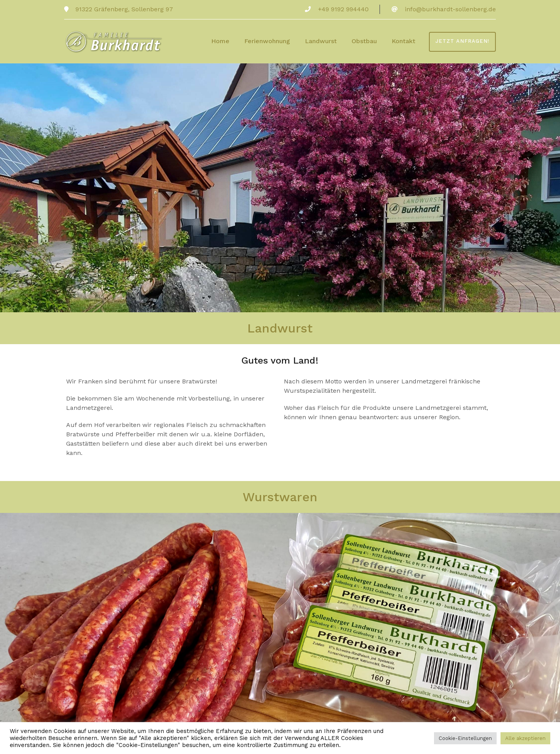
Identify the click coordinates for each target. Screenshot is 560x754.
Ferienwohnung (267, 41)
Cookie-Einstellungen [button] (465, 738)
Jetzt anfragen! (462, 41)
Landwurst (321, 41)
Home (220, 41)
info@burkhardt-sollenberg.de (450, 9)
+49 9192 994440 (343, 9)
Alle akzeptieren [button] (525, 738)
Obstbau (364, 41)
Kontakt (403, 41)
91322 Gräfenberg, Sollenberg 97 (123, 9)
